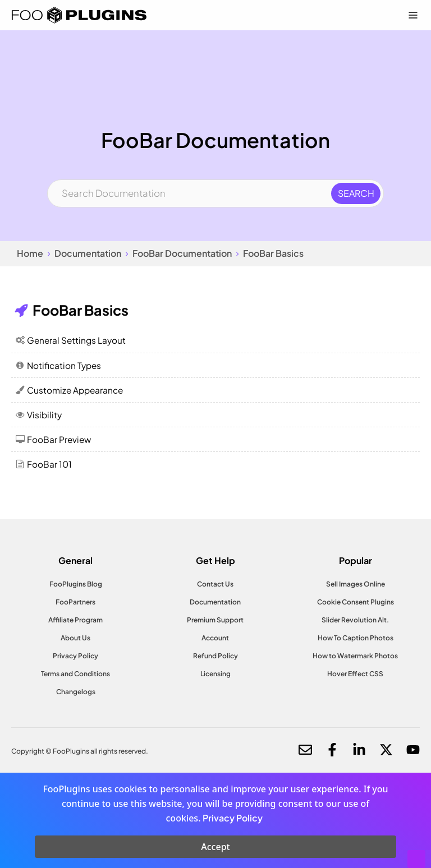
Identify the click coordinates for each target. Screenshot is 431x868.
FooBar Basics (273, 253)
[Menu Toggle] (413, 15)
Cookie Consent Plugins (356, 602)
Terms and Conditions (75, 674)
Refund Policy (215, 656)
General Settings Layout (76, 340)
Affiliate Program (75, 620)
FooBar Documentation (182, 253)
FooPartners (75, 602)
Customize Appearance (75, 390)
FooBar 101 (49, 464)
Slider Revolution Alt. (355, 620)
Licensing (215, 674)
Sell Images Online (356, 584)
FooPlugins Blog (76, 584)
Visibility (44, 415)
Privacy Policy (75, 656)
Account (215, 638)
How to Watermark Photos (355, 656)
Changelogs (76, 692)
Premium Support (215, 620)
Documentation (88, 253)
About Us (75, 638)
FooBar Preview (59, 439)
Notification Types (64, 365)
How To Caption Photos (356, 638)
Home (30, 253)
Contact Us (215, 584)
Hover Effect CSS (355, 674)
